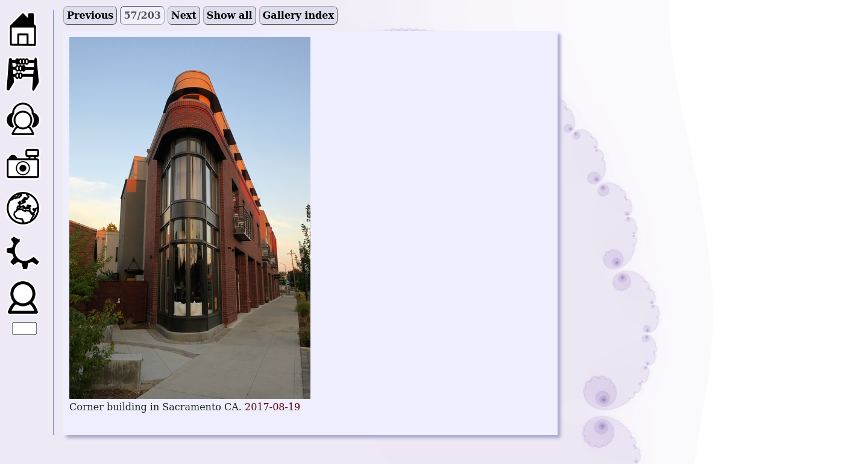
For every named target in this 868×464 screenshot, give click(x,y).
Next (184, 15)
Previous (90, 15)
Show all (230, 15)
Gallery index (298, 15)
